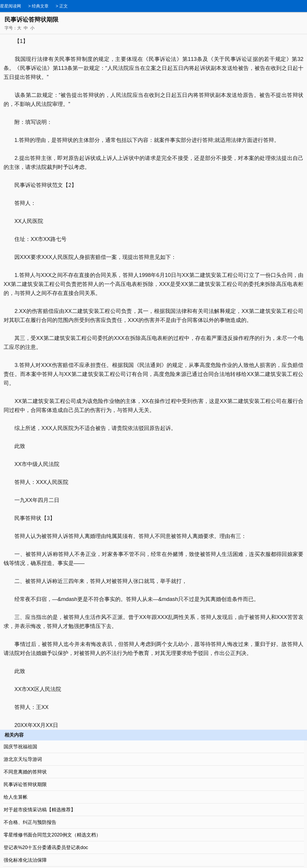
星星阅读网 (10, 6)
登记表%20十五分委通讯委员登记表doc (46, 847)
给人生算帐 (16, 797)
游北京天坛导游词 (23, 759)
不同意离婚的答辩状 (25, 772)
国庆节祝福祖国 (20, 747)
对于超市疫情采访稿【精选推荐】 (40, 810)
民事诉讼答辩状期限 (25, 784)
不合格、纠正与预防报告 (30, 822)
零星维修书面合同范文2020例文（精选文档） (52, 835)
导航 (303, 5)
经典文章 (40, 6)
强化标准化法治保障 (25, 860)
